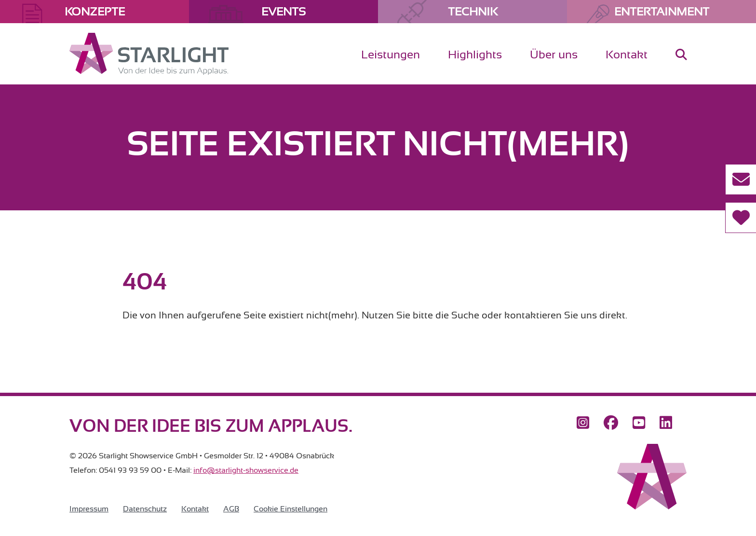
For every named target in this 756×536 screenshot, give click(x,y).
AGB (231, 509)
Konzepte (95, 12)
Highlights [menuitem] (475, 55)
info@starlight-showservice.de (246, 470)
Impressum (89, 509)
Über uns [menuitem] (554, 55)
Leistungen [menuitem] (391, 55)
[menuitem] (681, 62)
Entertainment (662, 12)
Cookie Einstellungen (290, 509)
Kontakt (195, 509)
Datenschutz (145, 509)
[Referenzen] (741, 218)
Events (283, 12)
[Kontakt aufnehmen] (741, 179)
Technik (473, 12)
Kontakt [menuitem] (627, 55)
